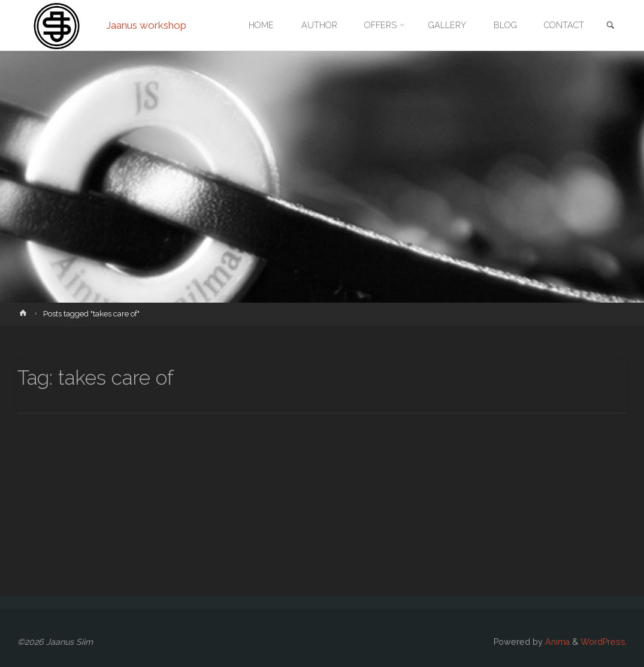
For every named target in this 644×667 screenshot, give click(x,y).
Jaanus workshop (146, 25)
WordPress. (604, 642)
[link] (610, 26)
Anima (556, 642)
